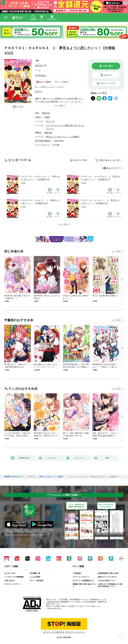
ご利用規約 (77, 573)
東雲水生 (39, 66)
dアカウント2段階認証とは (83, 581)
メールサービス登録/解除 (14, 577)
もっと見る (116, 251)
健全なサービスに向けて (108, 577)
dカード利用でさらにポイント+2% (48, 87)
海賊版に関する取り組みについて (85, 585)
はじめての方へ (10, 573)
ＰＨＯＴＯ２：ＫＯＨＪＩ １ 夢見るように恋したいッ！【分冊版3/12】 (40, 202)
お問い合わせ (9, 581)
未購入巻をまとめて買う (110, 160)
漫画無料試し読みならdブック (14, 477)
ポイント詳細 (61, 82)
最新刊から (118, 168)
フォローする (45, 66)
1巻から (106, 168)
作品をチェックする (108, 83)
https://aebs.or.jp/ (54, 608)
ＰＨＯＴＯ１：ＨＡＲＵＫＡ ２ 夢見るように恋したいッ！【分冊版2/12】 (101, 178)
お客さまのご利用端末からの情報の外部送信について (110, 585)
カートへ (108, 75)
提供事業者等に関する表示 (108, 573)
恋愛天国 (48, 133)
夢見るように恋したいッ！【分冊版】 (63, 137)
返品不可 (39, 92)
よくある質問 (35, 577)
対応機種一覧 (35, 573)
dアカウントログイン (12, 584)
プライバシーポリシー (81, 577)
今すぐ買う (108, 66)
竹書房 (47, 117)
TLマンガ (50, 121)
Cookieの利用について (107, 581)
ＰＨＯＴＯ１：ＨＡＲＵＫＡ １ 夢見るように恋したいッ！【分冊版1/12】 (40, 178)
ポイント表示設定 (37, 581)
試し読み (20, 107)
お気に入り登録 (80, 160)
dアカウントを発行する (54, 632)
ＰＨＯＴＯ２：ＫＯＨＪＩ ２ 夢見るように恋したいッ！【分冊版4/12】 (101, 202)
